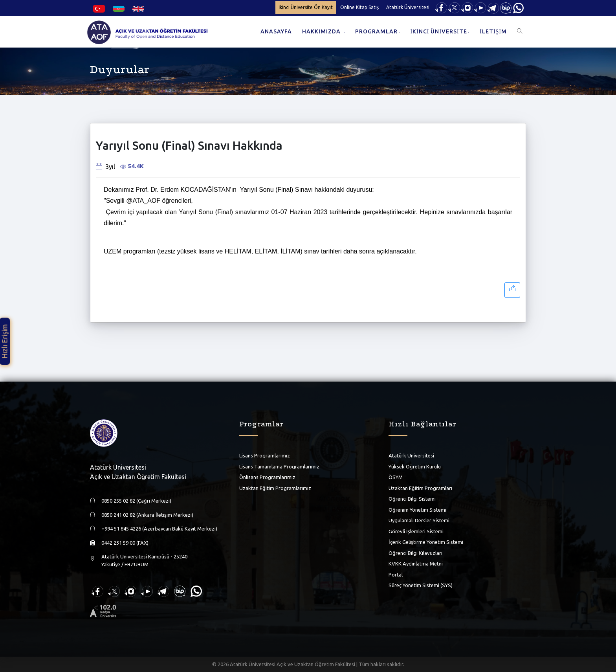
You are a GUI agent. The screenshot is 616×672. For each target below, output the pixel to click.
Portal (396, 574)
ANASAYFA (276, 31)
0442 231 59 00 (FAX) (125, 542)
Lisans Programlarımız (265, 455)
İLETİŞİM (493, 31)
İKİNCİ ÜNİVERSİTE (438, 31)
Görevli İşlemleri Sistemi (416, 531)
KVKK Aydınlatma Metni (416, 564)
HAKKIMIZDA (322, 31)
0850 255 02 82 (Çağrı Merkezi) (136, 501)
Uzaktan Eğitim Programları (420, 488)
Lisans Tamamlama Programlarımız (279, 466)
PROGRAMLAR (376, 31)
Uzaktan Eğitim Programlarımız (275, 488)
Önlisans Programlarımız (267, 477)
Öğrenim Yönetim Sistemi (417, 509)
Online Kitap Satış (359, 7)
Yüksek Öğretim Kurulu (415, 466)
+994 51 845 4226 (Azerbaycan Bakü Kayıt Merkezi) (159, 529)
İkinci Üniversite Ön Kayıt (306, 7)
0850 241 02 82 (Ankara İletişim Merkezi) (147, 514)
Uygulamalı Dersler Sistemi (419, 520)
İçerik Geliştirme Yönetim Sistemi (426, 542)
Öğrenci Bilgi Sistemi (412, 499)
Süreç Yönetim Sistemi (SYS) (421, 585)
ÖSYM (396, 477)
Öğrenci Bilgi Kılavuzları (415, 553)
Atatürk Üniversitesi (408, 7)
